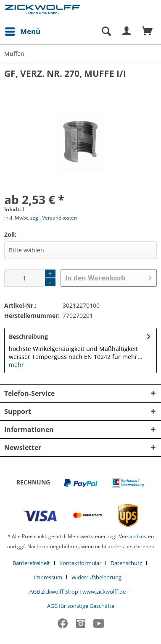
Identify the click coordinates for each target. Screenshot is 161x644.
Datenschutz (126, 563)
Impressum (48, 577)
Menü (23, 30)
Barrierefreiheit (31, 563)
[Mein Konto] (127, 31)
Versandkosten (136, 536)
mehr (16, 365)
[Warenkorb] (148, 31)
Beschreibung (28, 336)
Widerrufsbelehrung (96, 577)
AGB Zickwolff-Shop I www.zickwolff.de (78, 592)
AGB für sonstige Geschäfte (81, 606)
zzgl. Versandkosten (54, 218)
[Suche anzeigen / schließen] (106, 31)
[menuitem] (22, 31)
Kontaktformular (80, 563)
